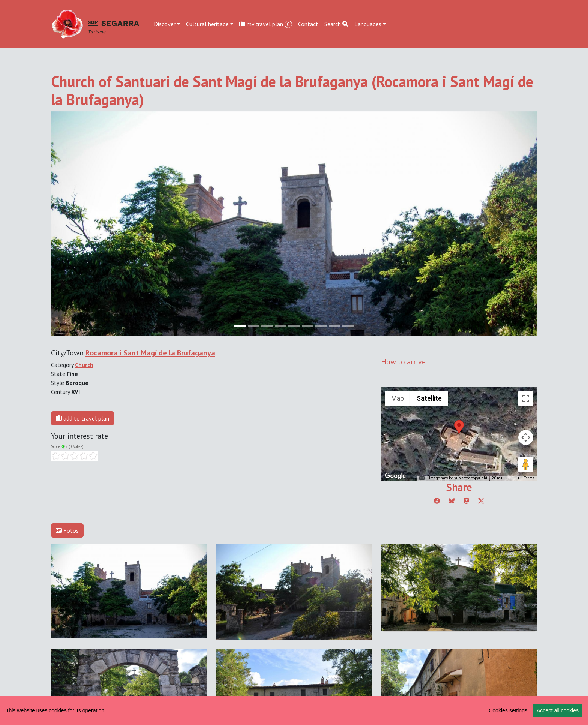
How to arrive (403, 362)
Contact (308, 24)
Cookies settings (508, 710)
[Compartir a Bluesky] (451, 501)
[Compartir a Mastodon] (466, 501)
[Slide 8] (348, 326)
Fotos (67, 530)
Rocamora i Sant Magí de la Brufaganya (150, 353)
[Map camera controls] (526, 437)
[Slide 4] (294, 326)
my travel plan (266, 24)
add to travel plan (82, 418)
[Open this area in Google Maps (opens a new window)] (395, 476)
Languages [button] (368, 24)
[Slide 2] (267, 326)
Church (84, 365)
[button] (459, 427)
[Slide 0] (240, 326)
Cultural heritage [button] (207, 24)
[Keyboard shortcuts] (422, 478)
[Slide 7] (334, 326)
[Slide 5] (307, 326)
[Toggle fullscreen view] (526, 398)
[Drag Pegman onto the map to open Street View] (526, 464)
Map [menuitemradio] (397, 398)
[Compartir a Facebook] (437, 501)
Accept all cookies (558, 710)
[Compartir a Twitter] (481, 501)
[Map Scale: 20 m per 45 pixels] (505, 478)
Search (336, 24)
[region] (294, 710)
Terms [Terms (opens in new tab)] (529, 478)
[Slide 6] (321, 326)
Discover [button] (165, 24)
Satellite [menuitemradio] (429, 398)
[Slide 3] (280, 326)
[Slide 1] (253, 326)
